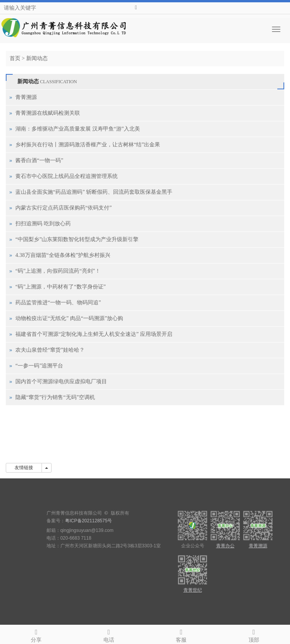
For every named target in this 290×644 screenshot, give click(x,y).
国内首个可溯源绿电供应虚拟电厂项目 (61, 382)
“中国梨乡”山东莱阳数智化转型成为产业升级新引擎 (77, 239)
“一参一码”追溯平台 (39, 366)
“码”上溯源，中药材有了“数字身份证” (61, 287)
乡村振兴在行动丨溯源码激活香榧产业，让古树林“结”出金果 (88, 145)
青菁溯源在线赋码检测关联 (48, 113)
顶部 (254, 635)
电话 (109, 635)
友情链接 (24, 468)
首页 (15, 58)
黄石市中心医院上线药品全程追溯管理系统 (67, 176)
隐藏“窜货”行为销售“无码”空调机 (55, 397)
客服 (181, 635)
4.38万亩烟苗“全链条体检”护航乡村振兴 (63, 255)
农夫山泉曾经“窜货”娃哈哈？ (50, 350)
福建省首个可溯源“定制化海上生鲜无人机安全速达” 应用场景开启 (94, 334)
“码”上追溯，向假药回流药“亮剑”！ (58, 271)
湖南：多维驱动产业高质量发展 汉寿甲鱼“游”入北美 (78, 129)
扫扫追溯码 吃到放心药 (43, 224)
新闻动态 (37, 58)
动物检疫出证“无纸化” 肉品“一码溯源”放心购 (69, 318)
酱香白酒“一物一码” (39, 160)
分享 (36, 635)
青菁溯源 (26, 97)
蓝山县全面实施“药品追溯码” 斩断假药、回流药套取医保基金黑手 (94, 192)
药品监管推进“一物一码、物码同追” (58, 303)
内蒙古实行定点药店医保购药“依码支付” (63, 208)
